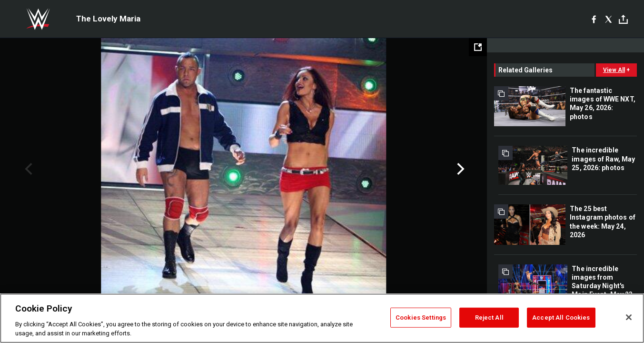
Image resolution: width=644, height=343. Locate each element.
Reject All (489, 318)
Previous (27, 169)
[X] (609, 19)
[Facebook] (594, 19)
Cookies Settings (421, 318)
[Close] (629, 317)
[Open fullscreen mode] (478, 47)
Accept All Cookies (561, 318)
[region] (322, 318)
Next (460, 169)
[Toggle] (623, 19)
